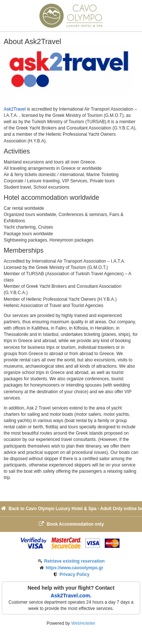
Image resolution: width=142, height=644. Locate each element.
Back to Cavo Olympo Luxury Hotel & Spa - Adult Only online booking (71, 508)
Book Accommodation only (71, 524)
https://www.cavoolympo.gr (75, 568)
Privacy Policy (74, 574)
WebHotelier (83, 623)
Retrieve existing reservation (75, 561)
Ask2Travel (15, 109)
